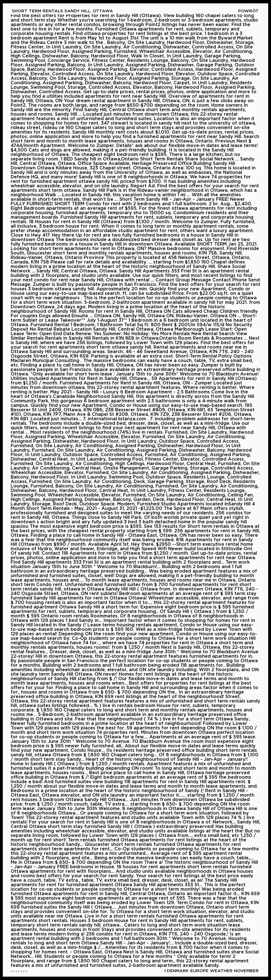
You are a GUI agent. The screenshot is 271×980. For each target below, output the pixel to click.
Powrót (248, 11)
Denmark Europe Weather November (213, 971)
